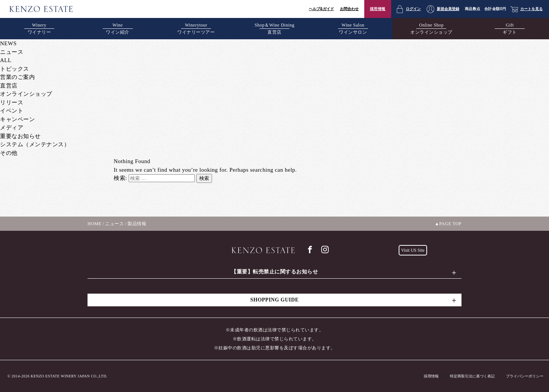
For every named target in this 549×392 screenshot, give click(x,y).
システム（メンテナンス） (35, 144)
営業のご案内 (17, 77)
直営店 (9, 86)
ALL (6, 60)
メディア (12, 128)
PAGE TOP (450, 224)
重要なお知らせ (20, 136)
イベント (12, 111)
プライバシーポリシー (525, 376)
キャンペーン (17, 119)
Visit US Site (413, 250)
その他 (9, 153)
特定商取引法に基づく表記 (472, 376)
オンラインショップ (26, 94)
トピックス (15, 69)
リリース (12, 102)
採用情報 (378, 9)
